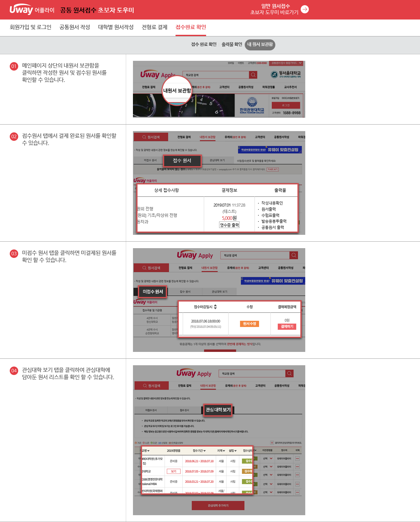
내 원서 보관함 (260, 45)
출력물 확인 (232, 45)
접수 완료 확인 (204, 45)
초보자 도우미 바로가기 (274, 9)
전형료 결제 (155, 27)
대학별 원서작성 (116, 27)
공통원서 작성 (75, 27)
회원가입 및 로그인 (31, 27)
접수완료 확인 (191, 27)
